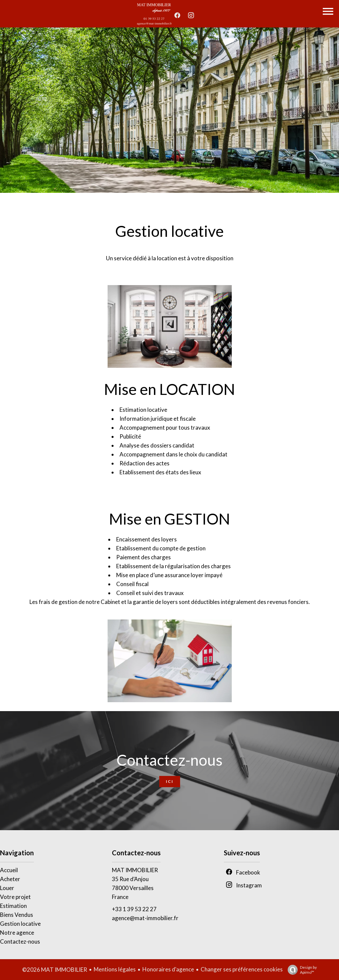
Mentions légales (115, 969)
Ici (170, 781)
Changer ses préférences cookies (242, 969)
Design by (301, 970)
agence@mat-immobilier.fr (145, 918)
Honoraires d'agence (168, 969)
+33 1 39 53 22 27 (134, 909)
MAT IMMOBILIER (135, 870)
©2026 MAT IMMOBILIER (55, 970)
